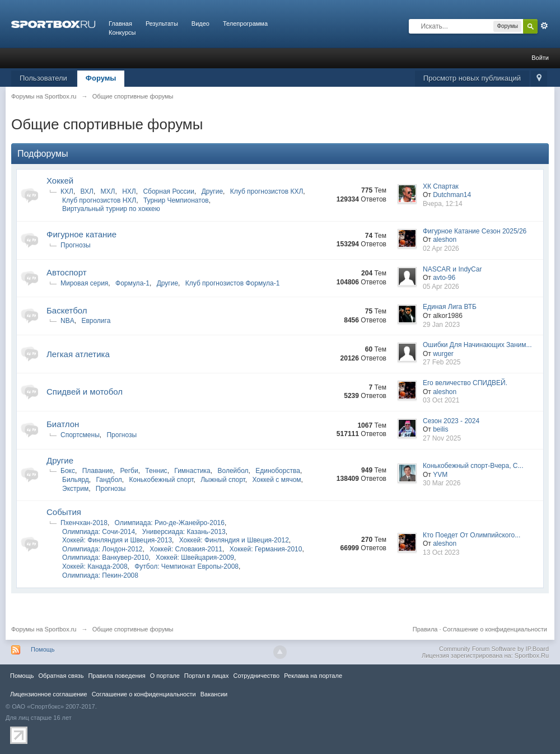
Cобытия (64, 512)
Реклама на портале (313, 676)
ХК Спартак (441, 186)
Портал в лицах (207, 676)
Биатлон (63, 424)
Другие (212, 191)
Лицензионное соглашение (49, 694)
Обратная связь (61, 676)
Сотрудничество (256, 676)
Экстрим (75, 489)
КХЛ (67, 191)
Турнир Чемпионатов (176, 200)
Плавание (98, 471)
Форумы (101, 78)
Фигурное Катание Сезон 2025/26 (475, 231)
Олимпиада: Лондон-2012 (102, 549)
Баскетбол (67, 310)
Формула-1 (132, 283)
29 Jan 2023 (441, 325)
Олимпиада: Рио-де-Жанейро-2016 (170, 523)
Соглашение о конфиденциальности (495, 629)
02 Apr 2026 (441, 249)
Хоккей (60, 181)
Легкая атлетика (78, 354)
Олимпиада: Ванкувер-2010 (105, 558)
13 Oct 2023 (441, 552)
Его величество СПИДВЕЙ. (465, 383)
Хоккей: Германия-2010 (266, 549)
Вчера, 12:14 (443, 204)
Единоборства (278, 471)
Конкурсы (122, 32)
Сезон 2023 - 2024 (451, 421)
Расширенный (544, 26)
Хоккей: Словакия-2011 (186, 549)
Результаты (162, 24)
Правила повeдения (116, 676)
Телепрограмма (245, 24)
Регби (129, 471)
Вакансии (214, 694)
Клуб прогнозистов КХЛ (267, 191)
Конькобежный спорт (162, 480)
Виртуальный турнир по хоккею (111, 209)
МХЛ (108, 191)
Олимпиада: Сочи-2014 (99, 532)
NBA (67, 321)
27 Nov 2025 (442, 438)
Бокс (68, 471)
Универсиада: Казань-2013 (184, 532)
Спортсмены (80, 435)
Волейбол (233, 471)
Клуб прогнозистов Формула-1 (233, 283)
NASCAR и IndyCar (452, 269)
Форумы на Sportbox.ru (44, 629)
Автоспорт (67, 272)
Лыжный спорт (223, 480)
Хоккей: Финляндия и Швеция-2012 (234, 540)
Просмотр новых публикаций (472, 78)
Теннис (156, 471)
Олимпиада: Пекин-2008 (100, 575)
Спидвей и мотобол (85, 392)
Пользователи (43, 78)
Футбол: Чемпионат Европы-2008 (186, 566)
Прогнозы (76, 245)
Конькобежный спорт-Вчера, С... (473, 466)
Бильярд (76, 480)
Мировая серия (84, 283)
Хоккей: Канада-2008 (95, 566)
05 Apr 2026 (441, 287)
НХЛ (129, 191)
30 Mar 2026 (442, 483)
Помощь (43, 649)
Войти (540, 58)
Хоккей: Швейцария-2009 (195, 558)
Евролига (96, 321)
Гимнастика (192, 471)
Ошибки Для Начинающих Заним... (477, 345)
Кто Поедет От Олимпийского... (472, 535)
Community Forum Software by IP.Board (494, 649)
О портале (165, 676)
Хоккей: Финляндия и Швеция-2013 (117, 540)
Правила (425, 629)
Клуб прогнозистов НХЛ (99, 200)
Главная (120, 24)
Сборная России (169, 191)
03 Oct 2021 (441, 400)
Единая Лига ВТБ (450, 307)
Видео (200, 24)
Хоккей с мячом (276, 480)
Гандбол (109, 480)
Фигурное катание (81, 234)
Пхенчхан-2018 (84, 523)
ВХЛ (87, 191)
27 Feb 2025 (442, 362)
